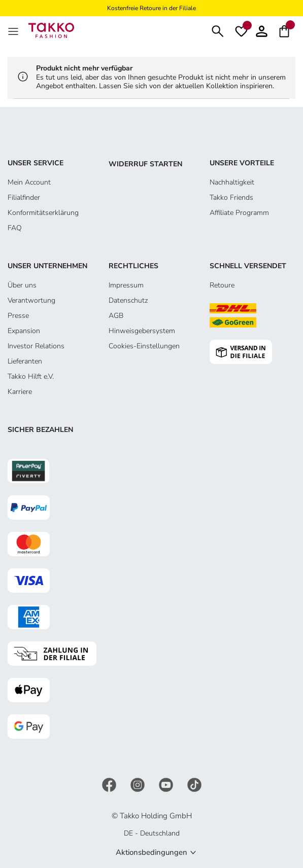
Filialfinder (24, 197)
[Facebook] (110, 784)
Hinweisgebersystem (142, 331)
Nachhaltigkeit (232, 182)
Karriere (20, 392)
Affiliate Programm (239, 213)
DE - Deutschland (152, 833)
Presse (18, 316)
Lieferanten (25, 361)
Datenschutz (128, 300)
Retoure (222, 285)
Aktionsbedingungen (151, 852)
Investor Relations (36, 346)
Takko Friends (231, 197)
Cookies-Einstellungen (144, 346)
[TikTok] (194, 784)
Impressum (126, 285)
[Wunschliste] (241, 30)
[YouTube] (167, 784)
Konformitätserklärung (43, 213)
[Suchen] (218, 30)
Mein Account (29, 182)
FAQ (15, 228)
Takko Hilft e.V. (31, 376)
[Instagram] (139, 784)
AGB (116, 316)
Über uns (22, 285)
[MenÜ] (14, 30)
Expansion (24, 331)
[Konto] (262, 30)
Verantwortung (31, 300)
